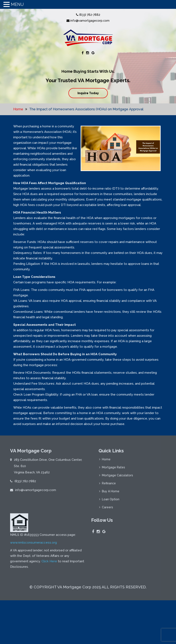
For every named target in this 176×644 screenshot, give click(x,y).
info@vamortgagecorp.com (88, 21)
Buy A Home (111, 493)
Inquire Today (88, 93)
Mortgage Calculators (117, 477)
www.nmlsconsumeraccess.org (33, 544)
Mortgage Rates (113, 469)
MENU (17, 4)
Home (18, 109)
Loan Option (111, 501)
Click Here (49, 563)
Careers (107, 509)
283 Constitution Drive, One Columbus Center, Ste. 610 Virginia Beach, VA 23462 (48, 468)
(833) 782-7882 (88, 15)
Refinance (109, 485)
